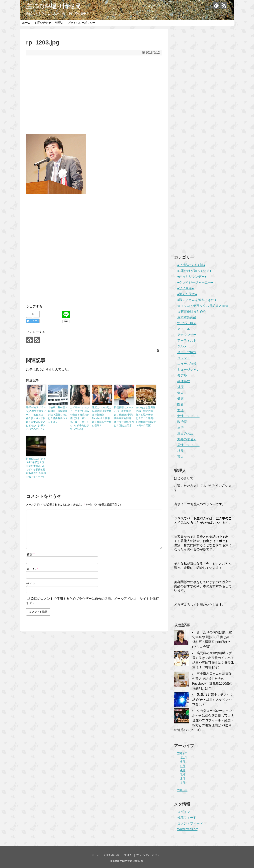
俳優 (180, 387)
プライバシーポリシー (82, 23)
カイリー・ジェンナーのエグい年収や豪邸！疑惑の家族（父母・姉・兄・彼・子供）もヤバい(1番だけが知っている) (80, 418)
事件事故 (184, 381)
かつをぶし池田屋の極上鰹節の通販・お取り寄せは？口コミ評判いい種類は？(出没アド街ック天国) (146, 416)
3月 (183, 774)
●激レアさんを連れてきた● (197, 300)
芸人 (180, 457)
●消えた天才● (187, 294)
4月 (183, 770)
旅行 (180, 428)
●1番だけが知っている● (194, 271)
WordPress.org (188, 829)
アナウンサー (187, 335)
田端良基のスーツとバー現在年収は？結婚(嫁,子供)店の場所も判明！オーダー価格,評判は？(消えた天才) (124, 416)
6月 (183, 762)
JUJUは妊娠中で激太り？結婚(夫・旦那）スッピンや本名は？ (213, 700)
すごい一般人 (187, 323)
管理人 (59, 23)
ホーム (26, 23)
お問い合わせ (43, 23)
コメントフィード (190, 823)
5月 (183, 766)
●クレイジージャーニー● (195, 282)
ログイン (184, 812)
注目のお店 (185, 433)
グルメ (182, 346)
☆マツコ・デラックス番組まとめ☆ (203, 306)
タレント (184, 358)
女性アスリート (188, 416)
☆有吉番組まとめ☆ (192, 311)
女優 (180, 410)
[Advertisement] (94, 98)
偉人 (180, 393)
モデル (182, 375)
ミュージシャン (188, 370)
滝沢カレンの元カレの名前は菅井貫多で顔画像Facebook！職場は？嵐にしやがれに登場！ (102, 416)
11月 (184, 758)
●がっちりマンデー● (192, 277)
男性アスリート (188, 445)
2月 (183, 779)
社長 (180, 451)
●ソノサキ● (186, 288)
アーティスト (187, 340)
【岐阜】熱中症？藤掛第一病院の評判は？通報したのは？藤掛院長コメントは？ (58, 415)
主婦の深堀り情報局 (53, 6)
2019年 (182, 753)
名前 (30, 554)
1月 (183, 783)
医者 (180, 404)
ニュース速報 (187, 364)
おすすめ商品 (187, 317)
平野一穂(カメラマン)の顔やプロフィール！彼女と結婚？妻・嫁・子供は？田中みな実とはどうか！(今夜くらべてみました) (36, 418)
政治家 (182, 422)
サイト (31, 584)
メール (32, 569)
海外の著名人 (187, 439)
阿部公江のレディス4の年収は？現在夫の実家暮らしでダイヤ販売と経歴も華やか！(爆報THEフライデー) (36, 468)
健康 (180, 399)
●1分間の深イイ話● (191, 265)
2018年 (182, 790)
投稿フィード (187, 818)
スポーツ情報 (187, 352)
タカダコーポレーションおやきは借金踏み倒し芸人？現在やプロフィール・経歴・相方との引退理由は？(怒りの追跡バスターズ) (204, 720)
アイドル (184, 329)
